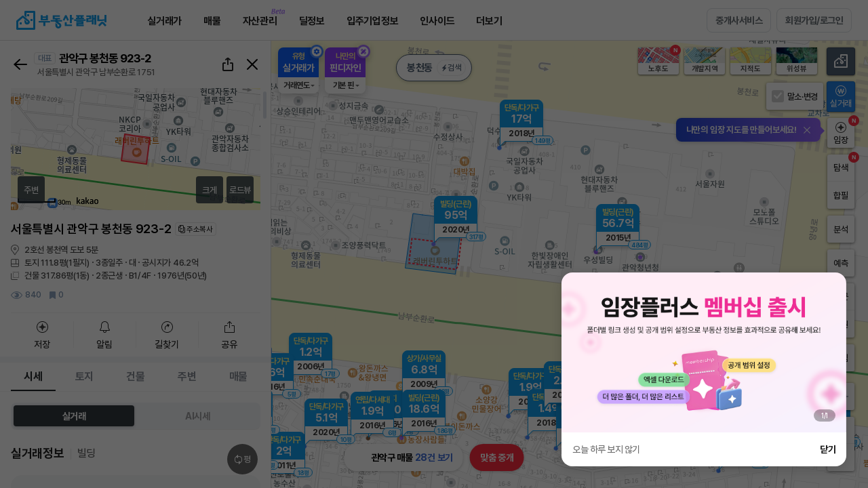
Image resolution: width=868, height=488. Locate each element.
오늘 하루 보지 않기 (606, 449)
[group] (704, 352)
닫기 (828, 449)
